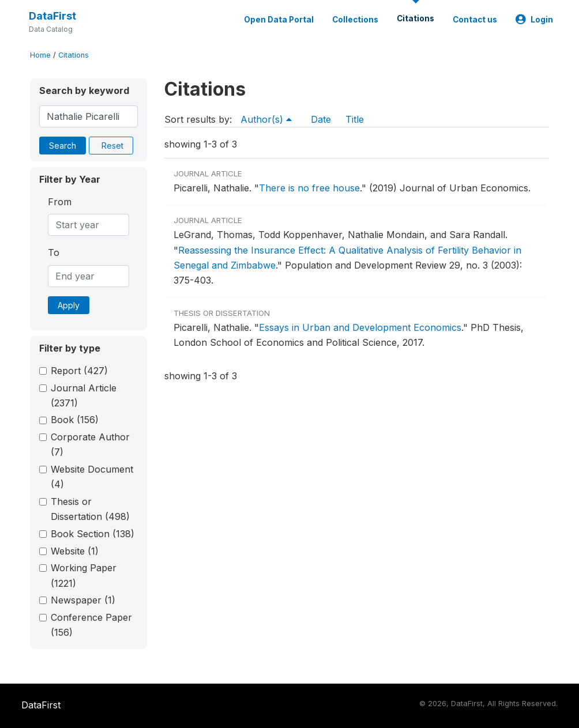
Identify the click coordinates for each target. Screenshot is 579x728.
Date (321, 119)
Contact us (475, 20)
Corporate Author (90, 444)
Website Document (92, 477)
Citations (416, 18)
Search (63, 146)
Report (79, 371)
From (60, 202)
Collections (355, 20)
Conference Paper (91, 625)
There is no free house (309, 188)
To (54, 252)
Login (534, 20)
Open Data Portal (279, 20)
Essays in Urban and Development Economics (360, 327)
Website (75, 551)
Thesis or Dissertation (90, 509)
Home (40, 55)
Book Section (93, 534)
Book (75, 420)
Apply (69, 305)
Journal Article (84, 395)
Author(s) (266, 119)
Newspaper (83, 600)
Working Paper (84, 575)
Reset (112, 146)
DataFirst (52, 16)
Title (355, 119)
